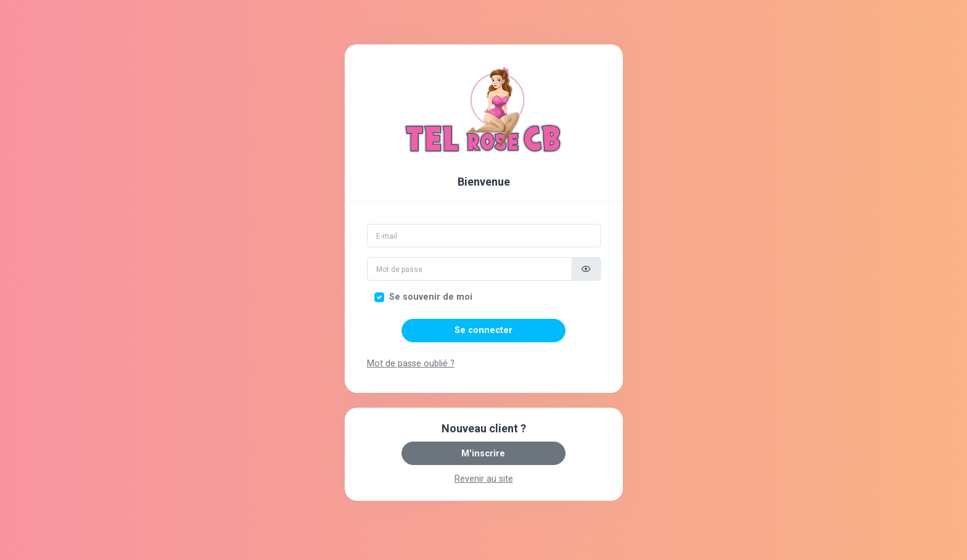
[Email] (484, 236)
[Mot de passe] (470, 269)
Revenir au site (484, 479)
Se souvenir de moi (431, 297)
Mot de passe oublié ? (411, 364)
